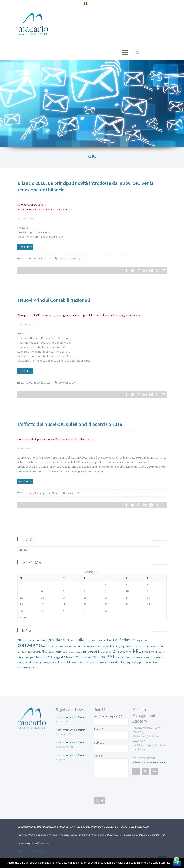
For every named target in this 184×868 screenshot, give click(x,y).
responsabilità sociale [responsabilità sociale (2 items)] (58, 662)
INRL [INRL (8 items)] (136, 651)
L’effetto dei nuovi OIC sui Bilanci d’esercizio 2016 (70, 424)
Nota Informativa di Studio (71, 717)
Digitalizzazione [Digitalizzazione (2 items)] (130, 646)
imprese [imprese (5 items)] (90, 651)
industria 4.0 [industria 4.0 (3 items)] (107, 652)
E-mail (98, 729)
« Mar (23, 617)
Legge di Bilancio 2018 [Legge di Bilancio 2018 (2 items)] (38, 657)
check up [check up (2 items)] (107, 640)
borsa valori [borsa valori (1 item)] (95, 640)
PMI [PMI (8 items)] (110, 656)
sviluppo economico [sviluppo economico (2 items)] (144, 662)
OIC (83, 259)
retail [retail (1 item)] (75, 663)
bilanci (63, 259)
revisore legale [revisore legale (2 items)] (87, 662)
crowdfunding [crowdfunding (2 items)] (111, 646)
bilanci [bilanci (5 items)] (83, 640)
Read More (25, 247)
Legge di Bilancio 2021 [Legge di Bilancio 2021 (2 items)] (66, 657)
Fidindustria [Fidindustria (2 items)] (34, 652)
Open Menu (125, 52)
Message (100, 756)
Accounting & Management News (39, 493)
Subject (99, 742)
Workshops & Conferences (36, 259)
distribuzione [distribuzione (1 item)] (147, 646)
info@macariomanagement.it (149, 762)
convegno (73, 259)
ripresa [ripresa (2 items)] (101, 662)
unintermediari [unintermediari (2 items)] (26, 667)
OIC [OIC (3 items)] (103, 657)
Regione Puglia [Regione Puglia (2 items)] (34, 662)
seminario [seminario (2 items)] (112, 662)
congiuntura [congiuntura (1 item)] (141, 640)
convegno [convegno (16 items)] (30, 645)
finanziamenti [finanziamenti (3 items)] (52, 652)
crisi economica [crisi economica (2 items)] (86, 646)
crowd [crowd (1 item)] (100, 646)
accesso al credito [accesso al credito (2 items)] (33, 640)
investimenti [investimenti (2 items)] (149, 652)
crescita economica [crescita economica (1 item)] (68, 646)
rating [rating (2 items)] (21, 662)
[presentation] (125, 787)
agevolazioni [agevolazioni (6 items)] (57, 640)
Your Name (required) (107, 716)
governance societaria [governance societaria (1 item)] (73, 652)
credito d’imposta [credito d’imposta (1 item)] (51, 646)
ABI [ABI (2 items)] (19, 640)
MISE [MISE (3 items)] (96, 657)
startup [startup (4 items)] (125, 662)
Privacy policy (25, 851)
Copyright (40, 851)
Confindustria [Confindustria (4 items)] (124, 640)
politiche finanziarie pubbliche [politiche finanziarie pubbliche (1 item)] (129, 657)
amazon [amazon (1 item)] (73, 640)
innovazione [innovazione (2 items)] (123, 652)
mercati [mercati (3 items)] (86, 657)
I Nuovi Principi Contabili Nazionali (54, 300)
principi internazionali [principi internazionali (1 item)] (154, 657)
